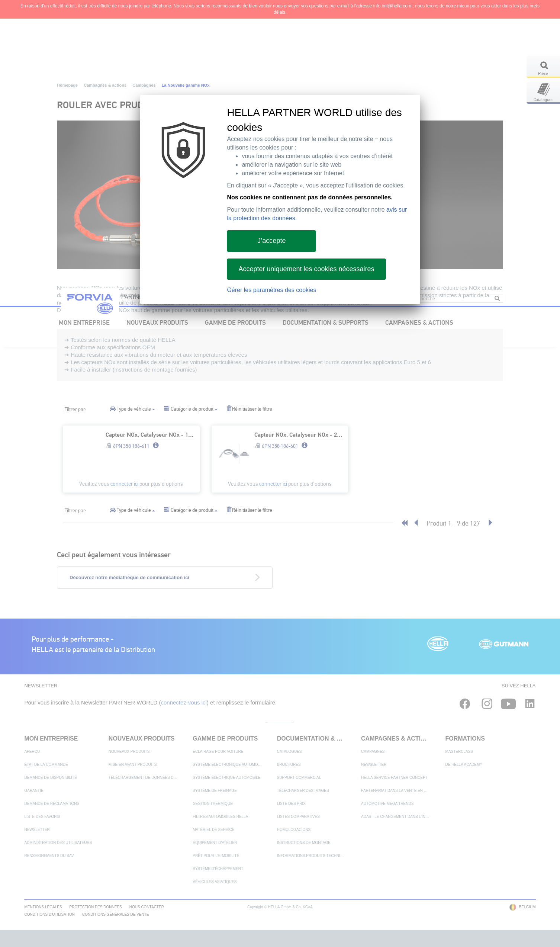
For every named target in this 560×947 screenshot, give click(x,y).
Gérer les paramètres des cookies (271, 290)
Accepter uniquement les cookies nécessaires (306, 269)
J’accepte (271, 241)
